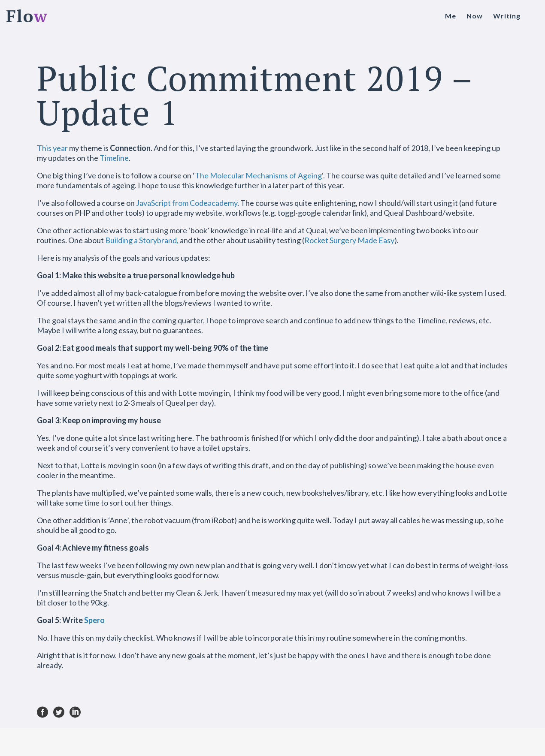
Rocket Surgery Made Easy (349, 240)
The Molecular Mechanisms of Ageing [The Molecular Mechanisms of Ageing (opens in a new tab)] (258, 175)
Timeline (114, 158)
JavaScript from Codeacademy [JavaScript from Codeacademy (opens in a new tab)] (187, 203)
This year (52, 148)
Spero (94, 620)
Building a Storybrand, (142, 240)
